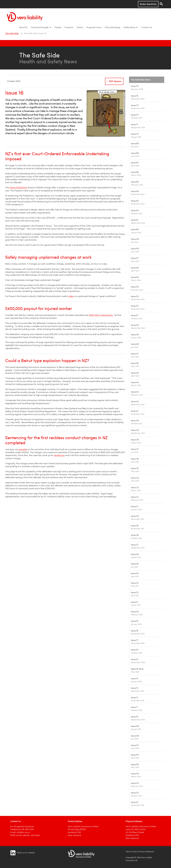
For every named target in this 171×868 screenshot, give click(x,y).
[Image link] (147, 88)
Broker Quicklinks (148, 4)
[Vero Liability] (25, 16)
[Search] (161, 4)
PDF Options (114, 81)
